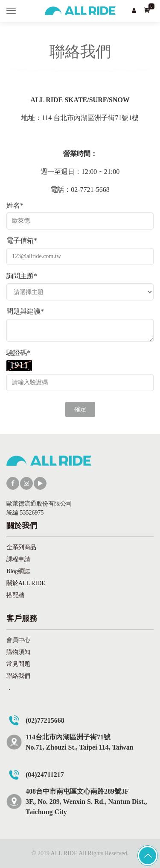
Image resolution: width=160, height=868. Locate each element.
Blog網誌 (18, 571)
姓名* (15, 205)
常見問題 (18, 664)
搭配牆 (15, 595)
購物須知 (18, 652)
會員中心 (18, 640)
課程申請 (18, 559)
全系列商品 (21, 547)
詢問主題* (22, 276)
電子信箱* (22, 240)
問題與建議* (25, 311)
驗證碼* (18, 353)
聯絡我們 (18, 676)
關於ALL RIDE (26, 583)
